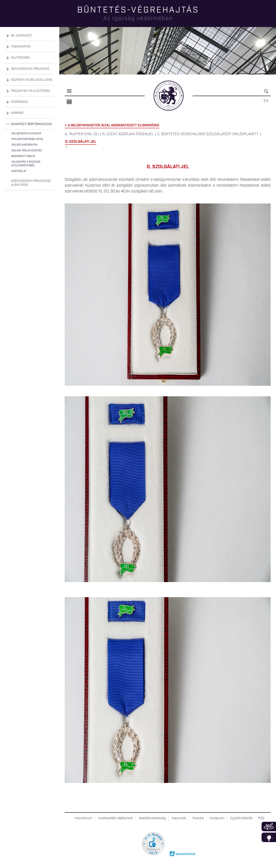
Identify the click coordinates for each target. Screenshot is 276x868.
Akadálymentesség (152, 818)
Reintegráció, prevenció (30, 69)
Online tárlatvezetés (27, 151)
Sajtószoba (20, 58)
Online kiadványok (24, 145)
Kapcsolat (19, 171)
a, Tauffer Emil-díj (82, 134)
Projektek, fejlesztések (31, 91)
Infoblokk (269, 837)
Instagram (217, 818)
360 (269, 827)
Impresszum (83, 818)
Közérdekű (19, 102)
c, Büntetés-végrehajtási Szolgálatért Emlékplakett (208, 134)
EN (266, 101)
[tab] (29, 36)
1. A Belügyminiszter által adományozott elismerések (112, 125)
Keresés (267, 93)
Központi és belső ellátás (32, 80)
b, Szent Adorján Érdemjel (128, 134)
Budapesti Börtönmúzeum (31, 124)
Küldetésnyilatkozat (26, 134)
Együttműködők (241, 818)
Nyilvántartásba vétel (27, 139)
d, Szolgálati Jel (81, 142)
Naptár (69, 102)
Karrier (17, 113)
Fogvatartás (21, 47)
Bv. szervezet (22, 36)
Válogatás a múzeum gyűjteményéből (26, 164)
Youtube (198, 818)
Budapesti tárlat (23, 156)
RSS (261, 818)
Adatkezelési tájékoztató (116, 818)
